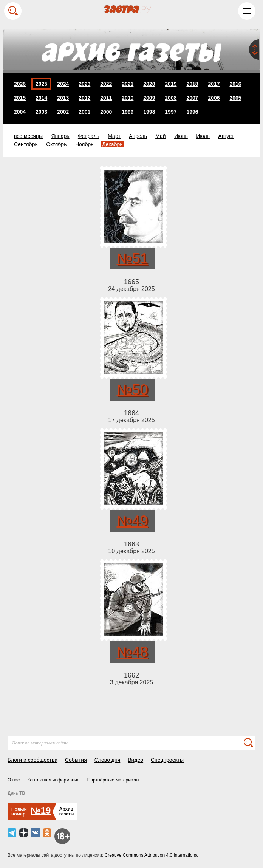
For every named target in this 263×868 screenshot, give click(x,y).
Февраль (89, 136)
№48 (132, 652)
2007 (192, 98)
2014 (41, 98)
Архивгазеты (67, 812)
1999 (128, 112)
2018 (192, 84)
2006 (214, 98)
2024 (63, 84)
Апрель (138, 136)
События (76, 760)
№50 (132, 390)
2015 (20, 98)
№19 (41, 810)
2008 (171, 98)
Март (114, 136)
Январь (60, 136)
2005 (235, 98)
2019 (171, 84)
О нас (14, 780)
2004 (20, 112)
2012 (84, 98)
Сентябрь (26, 144)
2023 (84, 84)
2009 (149, 98)
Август (226, 136)
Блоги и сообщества (32, 760)
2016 (235, 84)
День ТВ (16, 793)
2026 (20, 84)
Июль (203, 136)
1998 (149, 112)
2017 (214, 84)
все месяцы (28, 136)
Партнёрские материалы (113, 780)
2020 (149, 84)
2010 (128, 98)
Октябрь (56, 144)
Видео (135, 760)
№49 (132, 521)
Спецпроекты (167, 760)
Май (160, 136)
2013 (63, 98)
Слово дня (108, 760)
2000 (106, 112)
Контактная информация (53, 780)
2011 (106, 98)
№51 (132, 258)
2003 (41, 112)
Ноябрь (84, 144)
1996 (192, 112)
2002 (63, 112)
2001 (84, 112)
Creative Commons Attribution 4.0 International (152, 855)
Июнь (181, 136)
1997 (171, 112)
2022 (106, 84)
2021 (128, 84)
